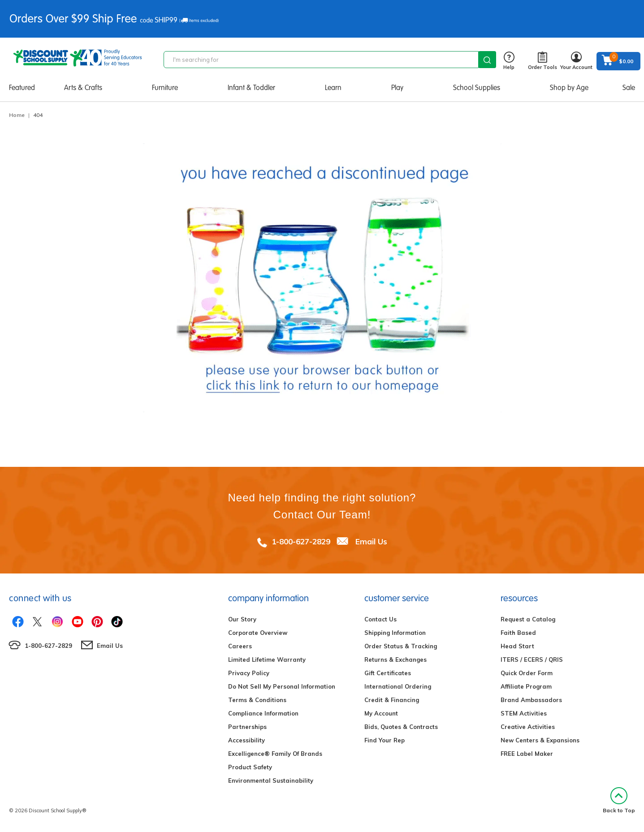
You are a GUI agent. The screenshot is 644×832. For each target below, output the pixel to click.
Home (17, 115)
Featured (22, 88)
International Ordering (398, 686)
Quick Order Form (527, 673)
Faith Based (518, 633)
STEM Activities (524, 713)
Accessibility (246, 740)
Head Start (517, 646)
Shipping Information (395, 633)
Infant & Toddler (251, 88)
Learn (333, 88)
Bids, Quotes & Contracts (401, 727)
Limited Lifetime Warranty (267, 660)
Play (397, 88)
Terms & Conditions (257, 700)
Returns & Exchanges (395, 660)
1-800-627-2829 (301, 541)
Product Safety (250, 767)
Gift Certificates (388, 673)
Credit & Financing (392, 700)
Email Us (371, 541)
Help (509, 61)
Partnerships (247, 727)
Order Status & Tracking (401, 646)
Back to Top (619, 800)
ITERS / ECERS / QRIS (532, 660)
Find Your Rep (385, 740)
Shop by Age (569, 88)
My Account (381, 713)
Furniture (165, 88)
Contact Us (380, 619)
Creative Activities (528, 727)
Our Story (242, 619)
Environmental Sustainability (271, 780)
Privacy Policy (249, 673)
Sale (629, 88)
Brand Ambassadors (531, 700)
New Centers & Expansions (540, 740)
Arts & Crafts (83, 88)
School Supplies (477, 88)
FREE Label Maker (527, 754)
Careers (240, 646)
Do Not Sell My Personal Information (282, 686)
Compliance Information (263, 713)
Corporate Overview (258, 633)
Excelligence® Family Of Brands (275, 754)
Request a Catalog (528, 619)
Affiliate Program (526, 686)
